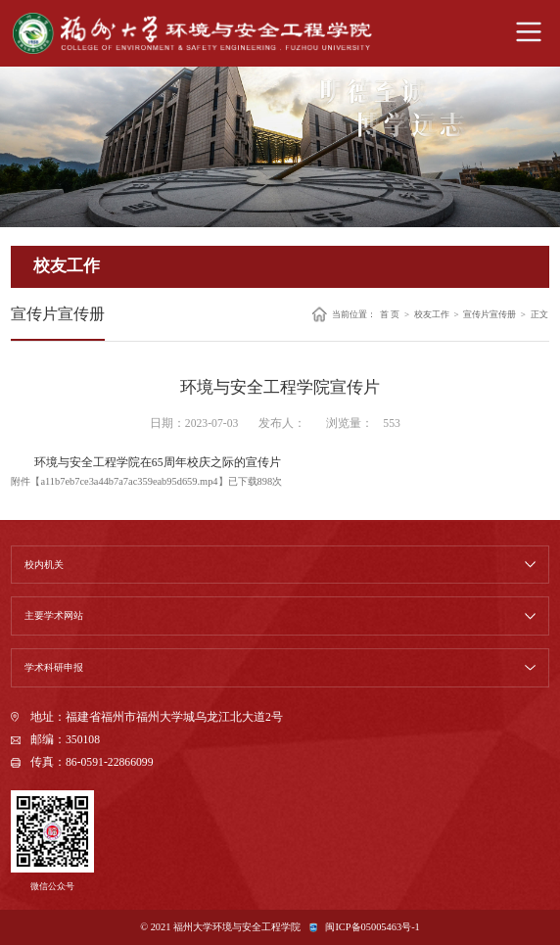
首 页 (390, 314)
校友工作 (432, 314)
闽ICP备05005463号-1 (372, 927)
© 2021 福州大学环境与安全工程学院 (220, 927)
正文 (539, 314)
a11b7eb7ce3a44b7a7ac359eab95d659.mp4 (129, 481)
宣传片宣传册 (490, 314)
